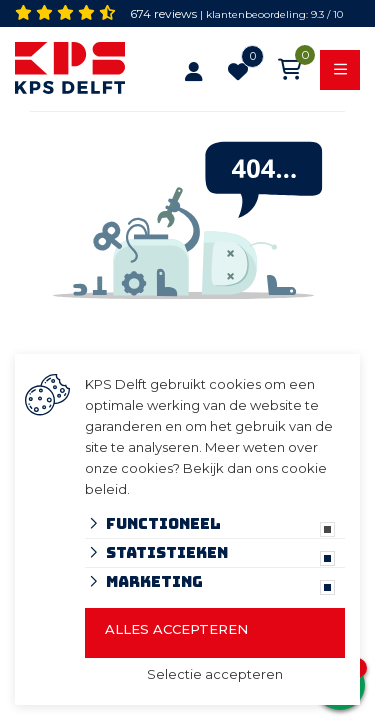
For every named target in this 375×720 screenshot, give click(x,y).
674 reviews (163, 13)
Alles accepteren (176, 629)
